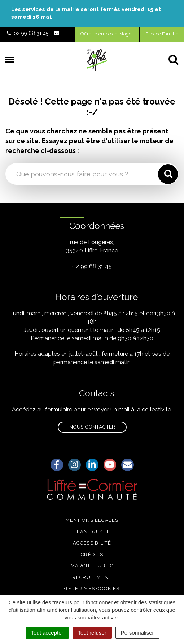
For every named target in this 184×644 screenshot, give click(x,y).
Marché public (92, 566)
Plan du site (92, 532)
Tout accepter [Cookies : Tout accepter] (47, 633)
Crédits (92, 555)
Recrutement (92, 577)
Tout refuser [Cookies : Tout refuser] (92, 633)
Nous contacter (92, 427)
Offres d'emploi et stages (107, 34)
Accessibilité (92, 543)
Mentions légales (92, 520)
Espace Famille (162, 34)
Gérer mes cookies (92, 588)
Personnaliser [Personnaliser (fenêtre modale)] (137, 633)
